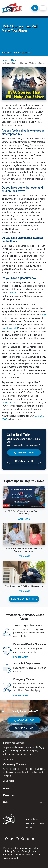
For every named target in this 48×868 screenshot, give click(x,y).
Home (4, 60)
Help (6, 802)
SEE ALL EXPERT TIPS (24, 599)
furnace (13, 292)
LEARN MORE (21, 657)
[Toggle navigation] (43, 8)
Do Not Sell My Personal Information (21, 848)
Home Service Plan (11, 402)
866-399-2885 (24, 453)
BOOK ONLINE (24, 461)
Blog (13, 60)
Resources (9, 795)
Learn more (9, 759)
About (6, 788)
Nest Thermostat (10, 328)
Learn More (24, 519)
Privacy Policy (12, 851)
